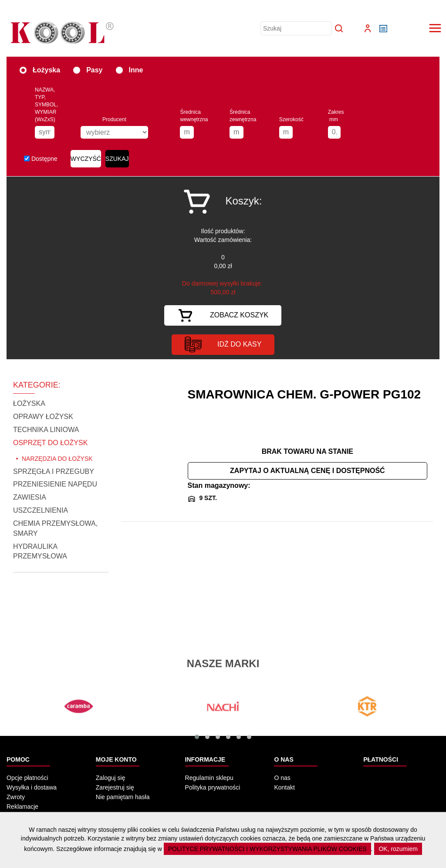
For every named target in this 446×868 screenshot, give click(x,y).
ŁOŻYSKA (29, 403)
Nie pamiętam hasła (123, 797)
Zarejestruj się (115, 787)
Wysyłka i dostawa (32, 787)
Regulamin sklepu (209, 778)
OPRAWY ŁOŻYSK (43, 417)
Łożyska (40, 70)
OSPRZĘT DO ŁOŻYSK (50, 443)
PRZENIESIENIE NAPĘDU (55, 484)
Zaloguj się (111, 778)
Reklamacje (22, 807)
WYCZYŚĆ (86, 159)
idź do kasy (223, 345)
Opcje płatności (27, 778)
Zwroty (16, 797)
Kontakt (284, 787)
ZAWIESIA (30, 497)
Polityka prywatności (213, 787)
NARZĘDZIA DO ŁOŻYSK (57, 459)
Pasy (88, 70)
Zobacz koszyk (223, 315)
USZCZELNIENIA (41, 510)
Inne (130, 70)
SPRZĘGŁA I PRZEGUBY (54, 471)
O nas (282, 778)
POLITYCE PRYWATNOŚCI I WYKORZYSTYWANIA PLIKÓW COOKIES (267, 849)
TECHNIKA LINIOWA (46, 430)
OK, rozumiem (398, 849)
